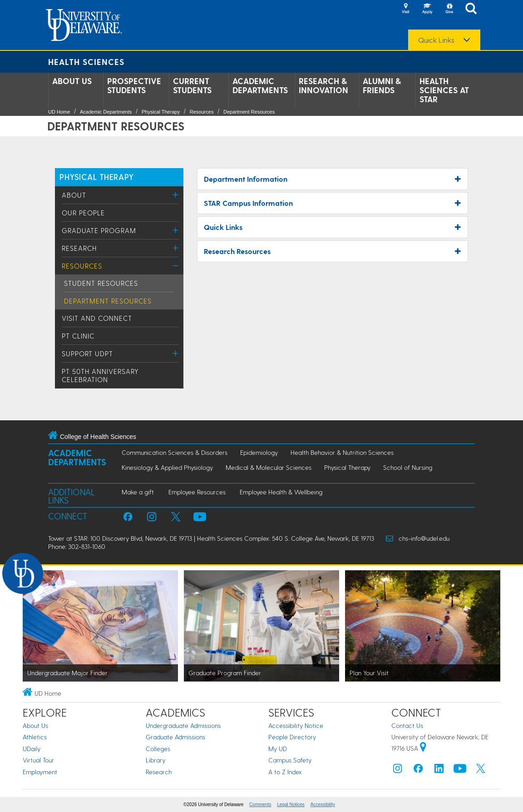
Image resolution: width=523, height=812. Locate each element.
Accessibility (323, 805)
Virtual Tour (38, 760)
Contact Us (407, 725)
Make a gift (138, 492)
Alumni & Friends (382, 85)
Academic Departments (260, 85)
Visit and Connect (97, 318)
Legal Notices (291, 805)
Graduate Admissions (175, 737)
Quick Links (436, 40)
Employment (40, 772)
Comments (260, 805)
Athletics (35, 737)
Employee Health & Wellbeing (281, 492)
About (74, 195)
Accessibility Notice (296, 725)
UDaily (32, 749)
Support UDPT (87, 354)
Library (155, 760)
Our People (83, 213)
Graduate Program (99, 230)
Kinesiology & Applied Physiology (167, 467)
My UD (278, 749)
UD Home (59, 112)
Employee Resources (197, 492)
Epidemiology (259, 452)
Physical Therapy (161, 112)
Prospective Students (134, 85)
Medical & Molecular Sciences (269, 467)
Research (79, 248)
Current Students (192, 85)
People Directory (292, 737)
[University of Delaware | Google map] (423, 748)
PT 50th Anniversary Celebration (100, 375)
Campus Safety (290, 760)
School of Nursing (408, 467)
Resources (202, 112)
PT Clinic (78, 336)
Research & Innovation (323, 85)
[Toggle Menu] (175, 195)
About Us (72, 81)
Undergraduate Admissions (183, 725)
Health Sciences (86, 62)
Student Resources (101, 283)
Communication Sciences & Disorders (175, 452)
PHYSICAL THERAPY (97, 177)
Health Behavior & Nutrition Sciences (342, 452)
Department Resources (249, 112)
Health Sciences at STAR (444, 90)
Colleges (158, 749)
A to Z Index (285, 772)
